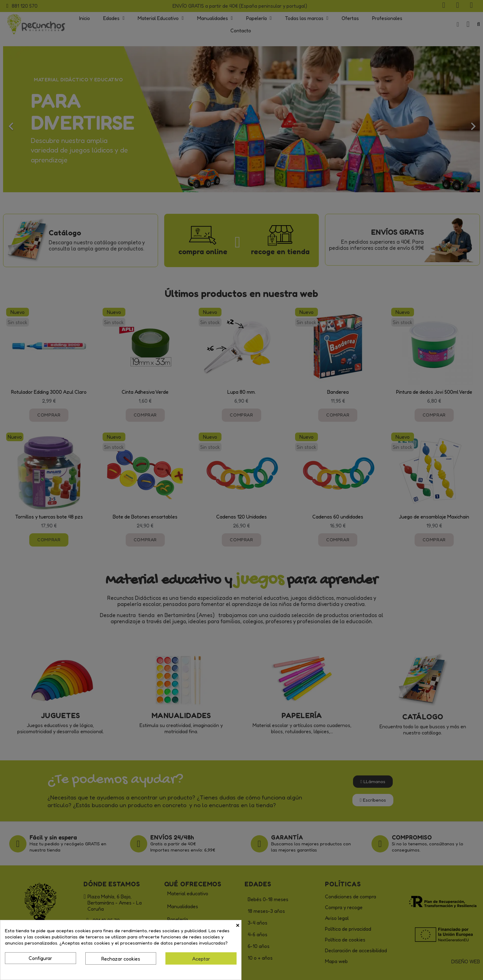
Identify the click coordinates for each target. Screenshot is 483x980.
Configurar (40, 958)
